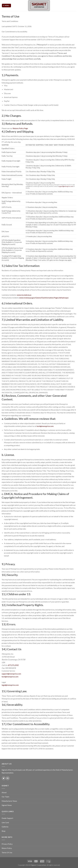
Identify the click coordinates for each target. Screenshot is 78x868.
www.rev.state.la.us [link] (24, 295)
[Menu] (6, 6)
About (4, 792)
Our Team (5, 797)
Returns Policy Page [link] (20, 128)
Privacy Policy (7, 844)
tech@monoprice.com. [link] (45, 426)
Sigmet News (7, 805)
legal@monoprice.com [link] (10, 685)
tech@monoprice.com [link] (10, 677)
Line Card (5, 822)
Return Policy (7, 848)
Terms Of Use (7, 852)
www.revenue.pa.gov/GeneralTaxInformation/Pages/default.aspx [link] (44, 298)
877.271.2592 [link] (13, 665)
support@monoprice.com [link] (65, 186)
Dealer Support (7, 818)
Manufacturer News (9, 801)
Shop (4, 831)
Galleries (5, 827)
